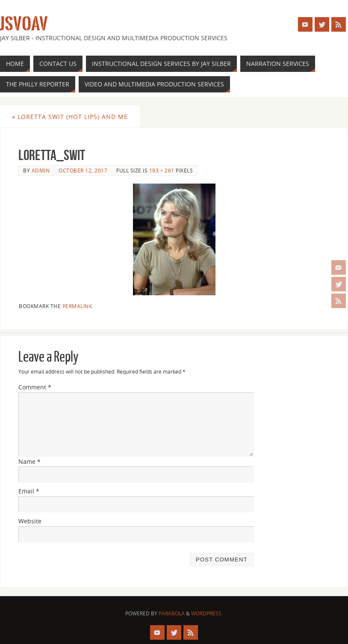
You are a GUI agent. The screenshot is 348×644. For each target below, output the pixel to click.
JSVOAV (24, 24)
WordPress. (207, 613)
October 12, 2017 (83, 170)
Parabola (172, 613)
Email (29, 491)
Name (29, 461)
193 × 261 (162, 170)
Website (30, 521)
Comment (35, 387)
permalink (77, 306)
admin (41, 170)
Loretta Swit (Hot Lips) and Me (70, 117)
